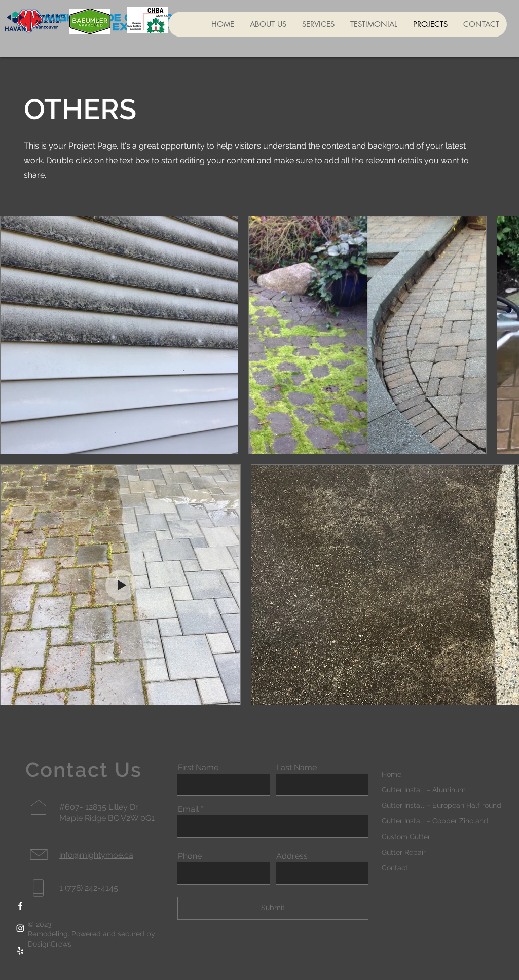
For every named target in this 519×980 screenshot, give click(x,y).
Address (292, 856)
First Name (198, 768)
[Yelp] (20, 951)
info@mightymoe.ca (96, 855)
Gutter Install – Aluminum (424, 790)
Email (188, 809)
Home (392, 774)
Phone (190, 856)
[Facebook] (20, 906)
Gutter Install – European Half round (441, 805)
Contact (395, 868)
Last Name (296, 768)
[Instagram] (20, 928)
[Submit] (273, 908)
